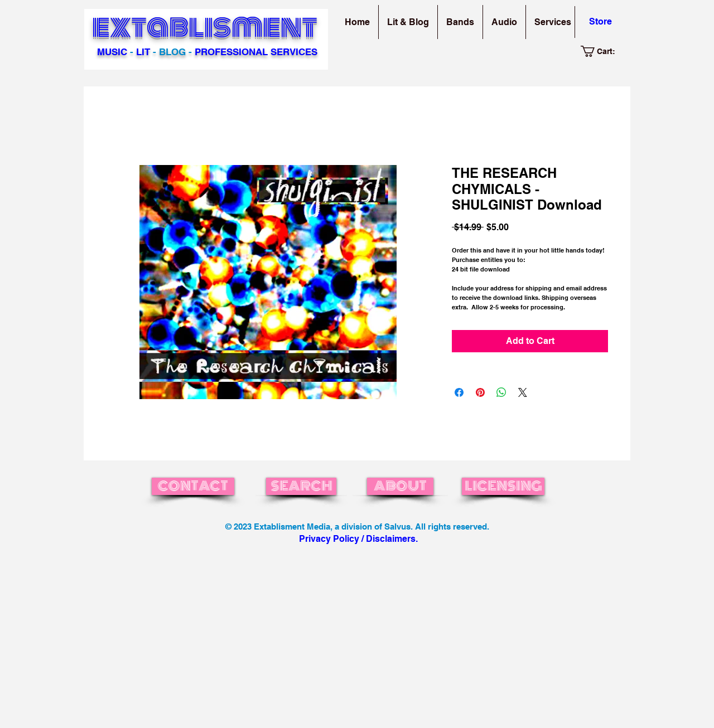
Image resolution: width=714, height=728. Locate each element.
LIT (143, 52)
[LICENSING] (503, 486)
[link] (604, 51)
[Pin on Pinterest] (480, 392)
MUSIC (112, 52)
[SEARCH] (301, 486)
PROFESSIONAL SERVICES (256, 52)
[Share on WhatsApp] (501, 392)
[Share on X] (523, 392)
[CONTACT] (193, 486)
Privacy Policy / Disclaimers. (358, 539)
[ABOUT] (400, 486)
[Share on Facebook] (459, 392)
